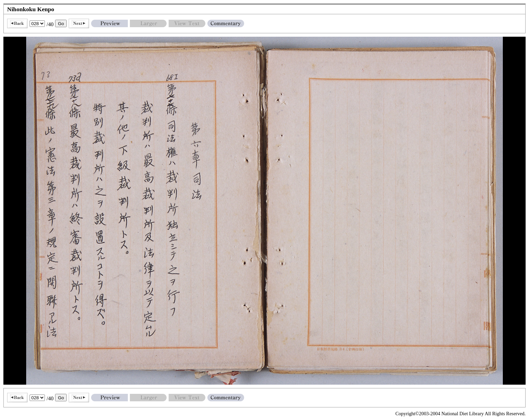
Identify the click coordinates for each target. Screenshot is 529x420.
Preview (109, 23)
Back (17, 23)
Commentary (226, 23)
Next (79, 23)
